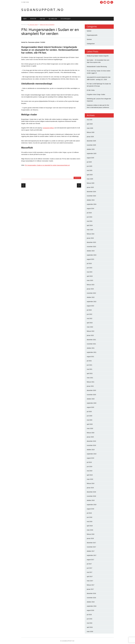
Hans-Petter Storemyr (47, 25)
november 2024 (91, 196)
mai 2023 (90, 272)
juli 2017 (89, 564)
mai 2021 (90, 369)
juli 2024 (89, 213)
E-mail (109, 2)
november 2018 (91, 496)
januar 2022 (90, 335)
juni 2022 (89, 314)
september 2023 (92, 255)
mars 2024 (90, 230)
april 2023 (90, 276)
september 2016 (92, 606)
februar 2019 (91, 483)
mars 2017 (90, 581)
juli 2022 (89, 310)
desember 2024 (91, 192)
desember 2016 (91, 593)
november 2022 (91, 293)
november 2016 (91, 598)
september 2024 (92, 204)
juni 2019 (89, 467)
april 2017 (90, 577)
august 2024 (90, 208)
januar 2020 (90, 437)
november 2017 (91, 547)
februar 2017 (91, 585)
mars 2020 (90, 428)
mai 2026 (90, 120)
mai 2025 (90, 170)
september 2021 (92, 352)
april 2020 (90, 424)
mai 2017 (90, 572)
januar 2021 (90, 386)
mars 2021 (90, 378)
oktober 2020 (91, 399)
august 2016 (90, 610)
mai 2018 (90, 522)
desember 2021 (91, 340)
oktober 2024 (91, 200)
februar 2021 (91, 382)
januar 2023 (90, 289)
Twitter (105, 2)
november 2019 (91, 445)
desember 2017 (91, 543)
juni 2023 (89, 268)
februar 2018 (91, 534)
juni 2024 (89, 217)
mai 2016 (90, 623)
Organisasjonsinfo (92, 35)
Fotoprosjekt (66, 19)
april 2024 (90, 225)
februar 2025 (91, 183)
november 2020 (91, 395)
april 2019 (90, 475)
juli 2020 (89, 412)
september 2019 (92, 454)
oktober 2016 (91, 602)
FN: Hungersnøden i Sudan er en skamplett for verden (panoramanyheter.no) (47, 165)
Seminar (89, 39)
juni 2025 (89, 166)
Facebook (101, 2)
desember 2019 (91, 441)
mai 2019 (90, 471)
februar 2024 (91, 234)
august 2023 (90, 259)
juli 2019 (89, 462)
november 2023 (91, 247)
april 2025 (90, 175)
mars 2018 (90, 530)
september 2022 (92, 302)
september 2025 (92, 154)
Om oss (42, 19)
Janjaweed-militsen (48, 128)
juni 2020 (89, 416)
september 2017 (92, 555)
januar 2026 (90, 137)
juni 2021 (89, 365)
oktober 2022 (91, 297)
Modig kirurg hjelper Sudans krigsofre (98, 56)
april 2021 (90, 373)
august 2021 (90, 357)
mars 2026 (90, 128)
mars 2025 (90, 179)
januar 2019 (90, 488)
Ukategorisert (91, 44)
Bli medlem (53, 19)
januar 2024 (90, 238)
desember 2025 (91, 141)
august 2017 (90, 560)
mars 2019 (90, 479)
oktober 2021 (91, 348)
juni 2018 (89, 517)
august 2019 (90, 458)
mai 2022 (90, 318)
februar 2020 (91, 433)
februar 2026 (91, 132)
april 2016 (90, 627)
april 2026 (90, 124)
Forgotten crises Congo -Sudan (96, 94)
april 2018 (90, 526)
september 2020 (92, 403)
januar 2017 (90, 589)
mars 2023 (90, 280)
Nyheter (33, 19)
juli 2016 (89, 615)
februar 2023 (91, 285)
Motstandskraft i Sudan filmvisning (97, 67)
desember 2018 (91, 492)
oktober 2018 (91, 500)
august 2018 (90, 509)
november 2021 (91, 344)
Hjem (25, 19)
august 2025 (90, 158)
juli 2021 (89, 361)
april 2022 (90, 323)
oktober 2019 (91, 450)
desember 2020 (91, 390)
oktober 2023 (91, 251)
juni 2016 (89, 619)
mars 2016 (90, 631)
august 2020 (90, 407)
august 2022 (90, 306)
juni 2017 (89, 568)
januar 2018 (90, 538)
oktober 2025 (91, 149)
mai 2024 (90, 221)
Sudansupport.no (43, 10)
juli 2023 (89, 263)
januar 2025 (90, 187)
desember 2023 (91, 242)
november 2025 (91, 145)
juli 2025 (89, 162)
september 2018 (92, 505)
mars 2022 (90, 327)
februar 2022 (91, 331)
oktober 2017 (91, 551)
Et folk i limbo (91, 90)
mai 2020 (90, 420)
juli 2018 (89, 513)
